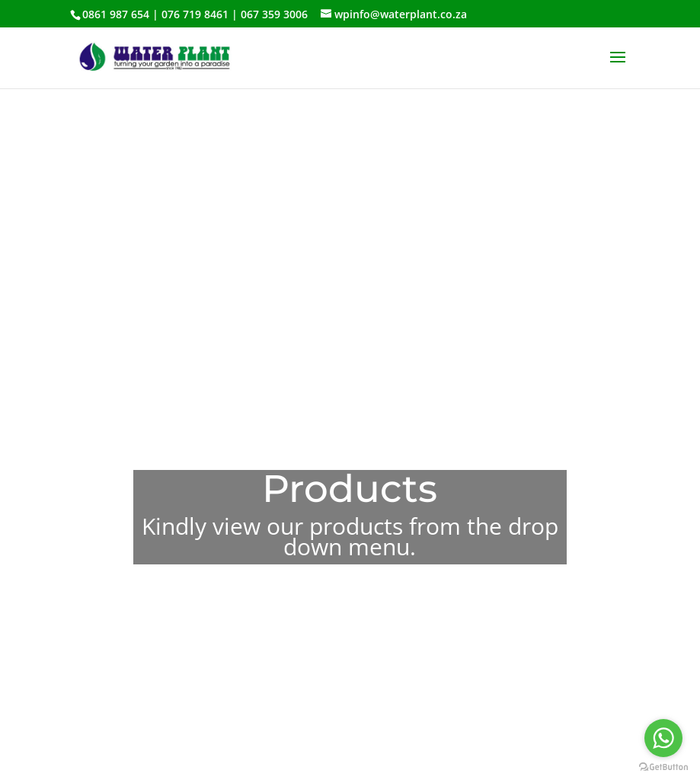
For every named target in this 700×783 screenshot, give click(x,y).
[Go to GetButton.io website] (663, 767)
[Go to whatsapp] (663, 738)
